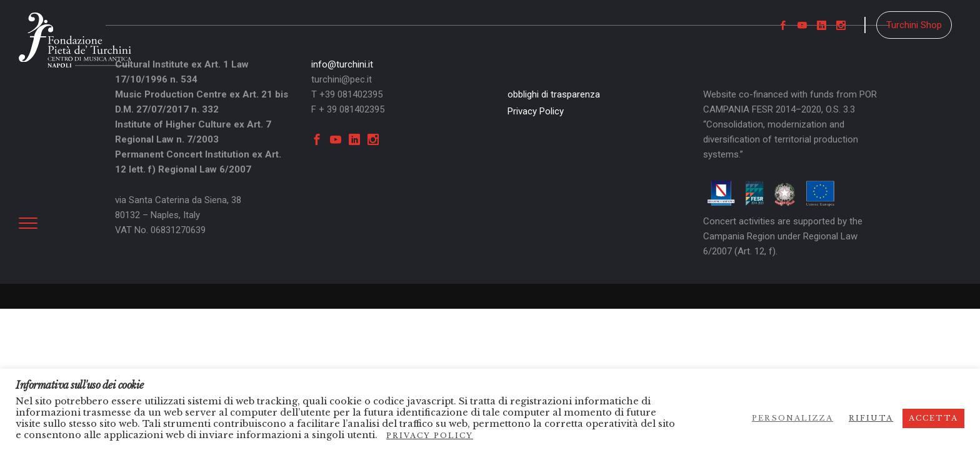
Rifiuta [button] (871, 418)
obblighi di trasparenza (554, 94)
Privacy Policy (536, 111)
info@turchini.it (342, 64)
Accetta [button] (933, 418)
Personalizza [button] (792, 418)
